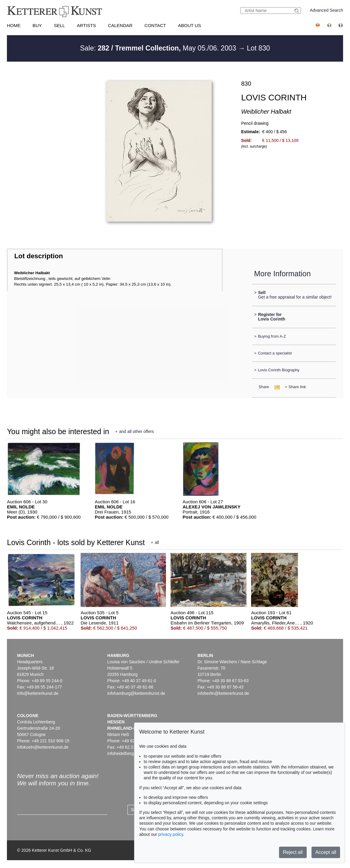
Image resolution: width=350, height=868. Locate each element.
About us (189, 25)
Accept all (326, 852)
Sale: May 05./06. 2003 (159, 48)
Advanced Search (326, 10)
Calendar (120, 25)
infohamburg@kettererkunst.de (136, 693)
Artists (86, 25)
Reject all (293, 852)
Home (14, 25)
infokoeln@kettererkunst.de (43, 747)
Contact (155, 25)
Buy (37, 25)
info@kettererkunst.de (38, 693)
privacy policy (171, 834)
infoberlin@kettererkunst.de (223, 693)
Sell (59, 25)
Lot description (38, 256)
